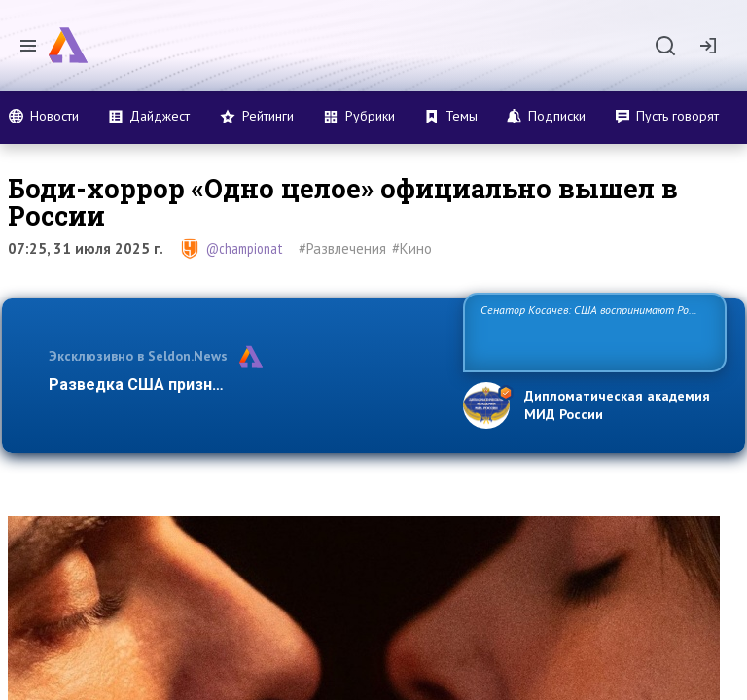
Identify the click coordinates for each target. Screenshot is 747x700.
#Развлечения (342, 248)
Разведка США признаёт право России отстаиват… (245, 385)
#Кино (412, 248)
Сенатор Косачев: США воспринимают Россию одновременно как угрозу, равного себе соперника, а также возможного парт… (592, 331)
